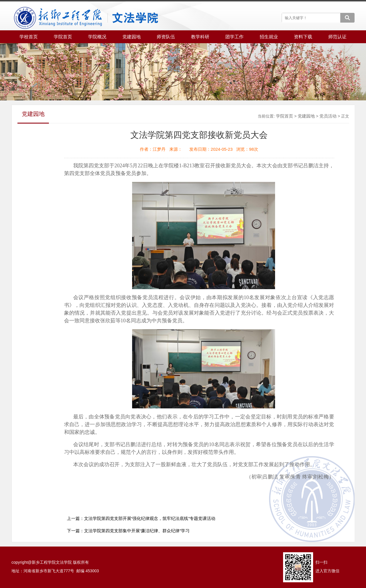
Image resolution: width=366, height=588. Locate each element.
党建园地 (306, 116)
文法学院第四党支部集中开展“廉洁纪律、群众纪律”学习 (137, 531)
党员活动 (328, 116)
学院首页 (285, 116)
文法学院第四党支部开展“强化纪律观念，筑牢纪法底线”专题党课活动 (150, 518)
